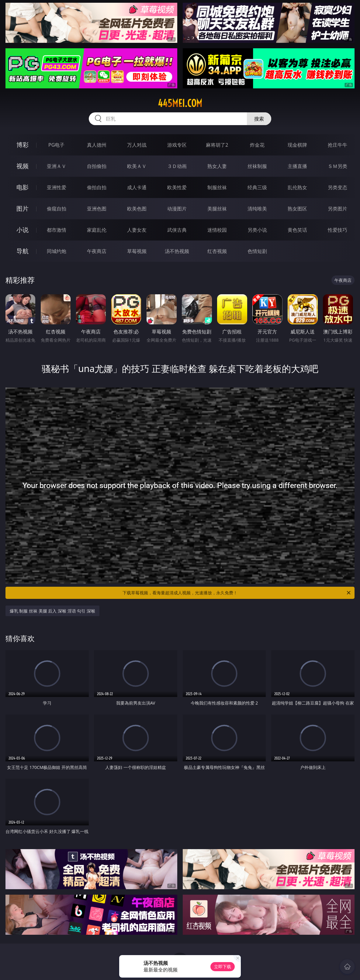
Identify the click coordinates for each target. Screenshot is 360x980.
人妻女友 (137, 230)
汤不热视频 (177, 251)
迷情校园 (217, 230)
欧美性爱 (177, 187)
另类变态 (337, 187)
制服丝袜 (217, 187)
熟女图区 (297, 209)
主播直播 (297, 166)
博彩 (22, 145)
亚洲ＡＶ (57, 166)
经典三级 (257, 187)
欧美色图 (137, 209)
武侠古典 (177, 230)
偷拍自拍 (97, 187)
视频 (22, 166)
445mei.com (180, 103)
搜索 (259, 119)
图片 (22, 208)
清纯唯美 (257, 209)
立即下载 (223, 966)
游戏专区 (177, 145)
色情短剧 (257, 251)
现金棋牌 (297, 145)
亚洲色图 (97, 209)
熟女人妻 (217, 166)
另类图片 (337, 209)
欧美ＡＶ (137, 166)
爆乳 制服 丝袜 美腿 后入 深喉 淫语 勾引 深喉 (52, 611)
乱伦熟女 (297, 187)
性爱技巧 (337, 230)
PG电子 (56, 145)
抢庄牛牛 (337, 145)
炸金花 (257, 145)
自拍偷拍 (97, 166)
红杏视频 (217, 251)
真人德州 (97, 145)
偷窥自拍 (57, 209)
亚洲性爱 (57, 187)
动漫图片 (177, 209)
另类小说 (257, 230)
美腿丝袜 (217, 209)
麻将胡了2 (217, 145)
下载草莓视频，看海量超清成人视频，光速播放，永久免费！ (237, 593)
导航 (22, 251)
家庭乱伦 (97, 230)
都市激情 (57, 230)
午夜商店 (97, 251)
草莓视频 (137, 251)
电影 (22, 187)
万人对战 (137, 145)
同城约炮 (57, 251)
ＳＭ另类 (337, 166)
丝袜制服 (257, 166)
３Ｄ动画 (177, 166)
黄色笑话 (297, 230)
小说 (22, 230)
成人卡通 (137, 187)
